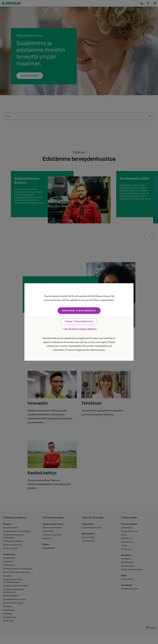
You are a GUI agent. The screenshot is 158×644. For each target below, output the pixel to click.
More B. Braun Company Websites (79, 329)
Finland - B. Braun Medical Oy (79, 322)
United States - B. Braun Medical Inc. (79, 311)
